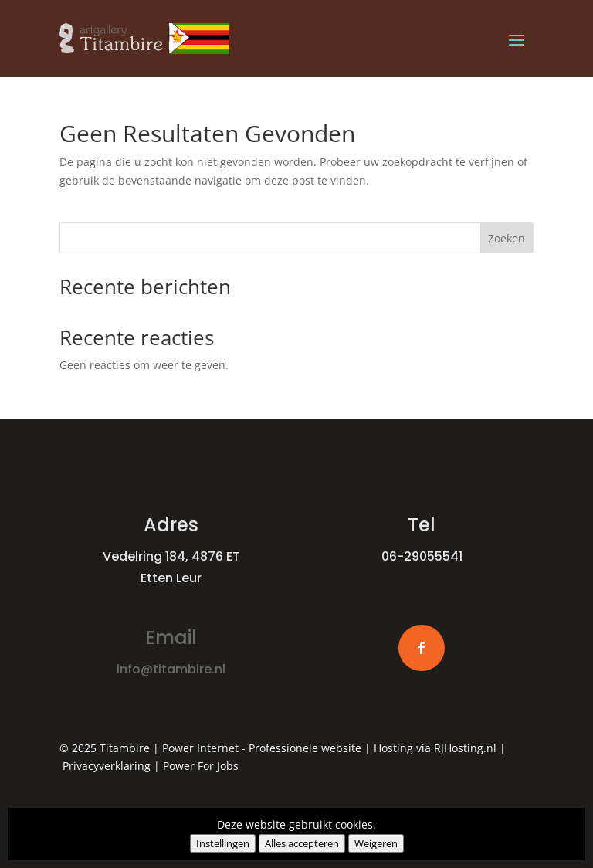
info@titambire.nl (171, 669)
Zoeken (507, 238)
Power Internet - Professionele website (262, 748)
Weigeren (376, 843)
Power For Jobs (201, 766)
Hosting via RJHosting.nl (435, 748)
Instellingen (223, 843)
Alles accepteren (302, 843)
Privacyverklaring (107, 766)
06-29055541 (422, 556)
